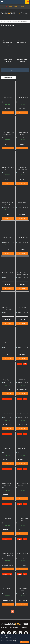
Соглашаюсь (24, 642)
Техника (15, 22)
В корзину (8, 113)
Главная (3, 22)
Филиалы (24, 13)
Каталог (9, 22)
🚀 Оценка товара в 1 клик (15, 6)
